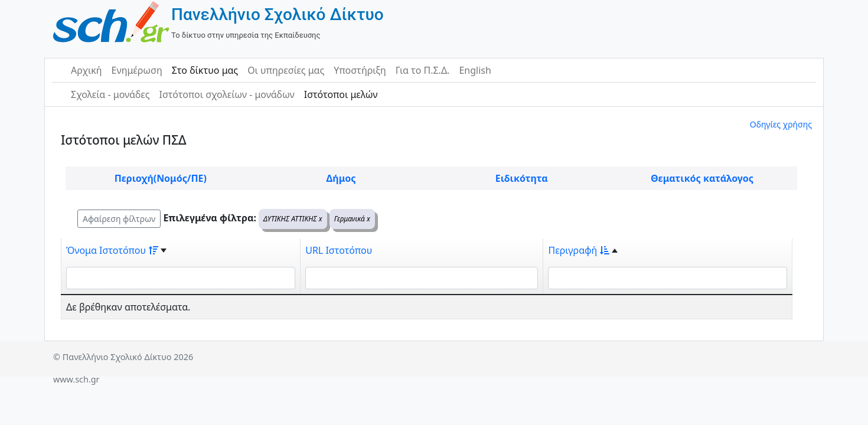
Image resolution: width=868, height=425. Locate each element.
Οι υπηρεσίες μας (286, 70)
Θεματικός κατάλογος (702, 178)
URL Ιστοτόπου (339, 250)
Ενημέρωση (137, 70)
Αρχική (87, 70)
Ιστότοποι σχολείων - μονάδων (226, 94)
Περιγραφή (579, 250)
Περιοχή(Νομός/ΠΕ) (161, 178)
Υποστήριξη (360, 70)
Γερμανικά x (352, 219)
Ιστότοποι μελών (341, 94)
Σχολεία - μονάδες (110, 94)
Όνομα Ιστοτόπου (112, 250)
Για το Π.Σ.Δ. (423, 70)
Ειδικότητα (522, 178)
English (475, 70)
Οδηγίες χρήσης (781, 124)
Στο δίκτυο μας (205, 70)
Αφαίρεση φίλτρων (119, 219)
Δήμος (341, 178)
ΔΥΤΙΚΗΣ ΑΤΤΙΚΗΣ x (293, 219)
